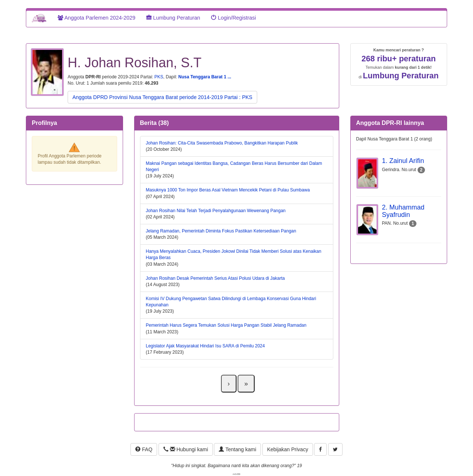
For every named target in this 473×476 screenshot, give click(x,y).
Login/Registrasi (233, 18)
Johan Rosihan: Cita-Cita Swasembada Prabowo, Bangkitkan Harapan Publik (222, 143)
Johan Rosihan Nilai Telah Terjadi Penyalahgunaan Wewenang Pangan (216, 211)
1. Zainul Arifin (403, 161)
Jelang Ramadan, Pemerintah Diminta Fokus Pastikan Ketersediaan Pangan (221, 231)
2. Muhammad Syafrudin (403, 211)
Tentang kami (237, 449)
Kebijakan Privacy (288, 449)
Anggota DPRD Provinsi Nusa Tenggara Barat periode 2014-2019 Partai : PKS (162, 97)
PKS (159, 77)
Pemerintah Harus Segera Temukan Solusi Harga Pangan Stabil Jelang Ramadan (226, 325)
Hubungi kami (186, 449)
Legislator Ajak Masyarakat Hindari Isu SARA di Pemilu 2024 (205, 346)
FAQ (144, 449)
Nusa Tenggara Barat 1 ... (205, 77)
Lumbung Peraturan (173, 18)
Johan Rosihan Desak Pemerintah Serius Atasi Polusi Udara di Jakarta (215, 278)
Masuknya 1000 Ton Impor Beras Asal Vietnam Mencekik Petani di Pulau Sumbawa (228, 190)
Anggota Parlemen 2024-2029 (96, 18)
